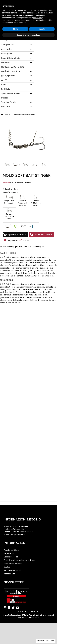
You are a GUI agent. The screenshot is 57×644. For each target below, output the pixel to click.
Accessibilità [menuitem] (9, 574)
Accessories (6, 49)
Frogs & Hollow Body (11, 58)
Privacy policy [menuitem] (22, 612)
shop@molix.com (17, 535)
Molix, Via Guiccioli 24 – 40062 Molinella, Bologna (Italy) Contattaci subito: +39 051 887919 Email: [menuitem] (18, 531)
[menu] (28, 530)
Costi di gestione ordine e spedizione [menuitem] (20, 560)
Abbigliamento (8, 45)
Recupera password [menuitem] (12, 571)
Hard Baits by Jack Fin (11, 72)
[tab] (18, 45)
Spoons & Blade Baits (11, 94)
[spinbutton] (35, 227)
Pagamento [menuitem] (9, 554)
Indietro (6, 115)
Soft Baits (6, 89)
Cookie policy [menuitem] (34, 612)
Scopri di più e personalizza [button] (28, 35)
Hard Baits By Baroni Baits (13, 67)
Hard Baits (6, 63)
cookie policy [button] (38, 18)
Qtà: (30, 227)
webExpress (29, 617)
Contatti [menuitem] (7, 567)
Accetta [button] (42, 29)
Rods (3, 85)
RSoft (37, 617)
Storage (5, 98)
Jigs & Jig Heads (8, 76)
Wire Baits (6, 107)
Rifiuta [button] (15, 29)
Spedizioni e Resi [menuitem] (11, 557)
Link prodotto (12, 241)
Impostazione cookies (46, 641)
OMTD (4, 80)
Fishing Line (6, 54)
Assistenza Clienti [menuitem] (11, 550)
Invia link (26, 241)
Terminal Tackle (8, 103)
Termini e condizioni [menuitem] (13, 564)
